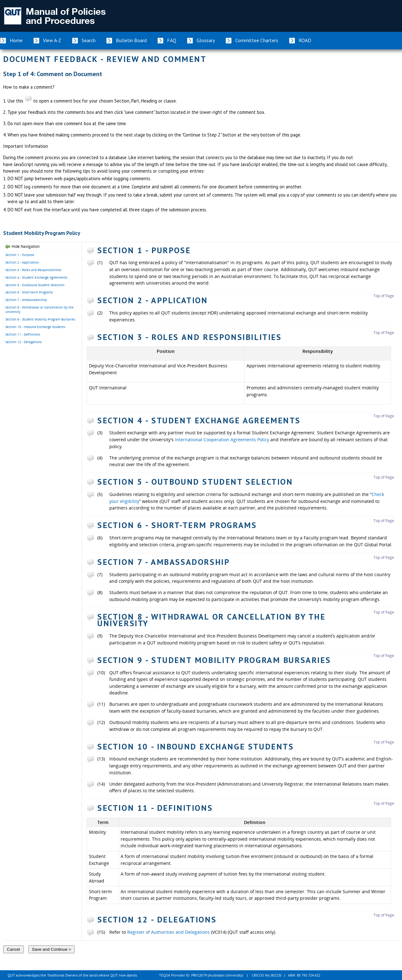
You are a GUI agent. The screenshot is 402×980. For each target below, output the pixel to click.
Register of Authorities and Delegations (168, 932)
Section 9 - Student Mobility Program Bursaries (40, 319)
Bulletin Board (131, 40)
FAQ (172, 40)
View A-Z (52, 40)
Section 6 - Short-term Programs (29, 292)
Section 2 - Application (22, 262)
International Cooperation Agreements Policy (222, 440)
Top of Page (384, 296)
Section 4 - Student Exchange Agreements (36, 277)
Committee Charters (257, 40)
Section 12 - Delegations (24, 342)
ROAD (305, 40)
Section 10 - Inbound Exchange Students (35, 327)
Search (89, 40)
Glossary (206, 40)
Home (16, 40)
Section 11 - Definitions (23, 334)
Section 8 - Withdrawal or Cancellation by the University (39, 310)
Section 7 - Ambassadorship (26, 300)
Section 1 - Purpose (20, 255)
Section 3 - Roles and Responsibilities (33, 270)
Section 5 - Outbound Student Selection (35, 285)
